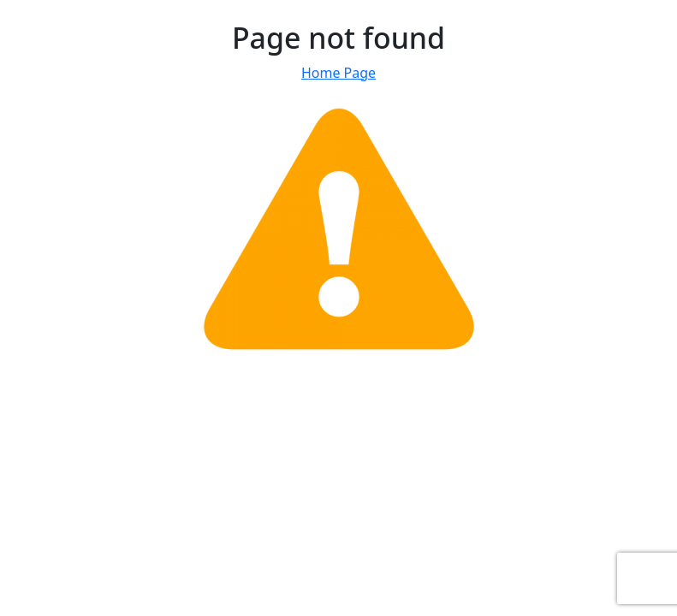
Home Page (338, 73)
